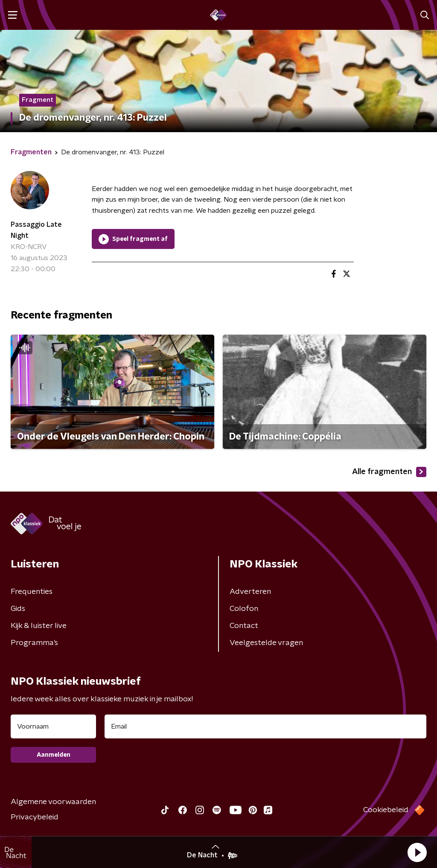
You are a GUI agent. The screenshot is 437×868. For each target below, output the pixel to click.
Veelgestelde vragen (266, 643)
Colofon (244, 609)
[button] (417, 852)
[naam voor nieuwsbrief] (53, 726)
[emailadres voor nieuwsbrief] (265, 726)
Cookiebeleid (386, 810)
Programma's (34, 643)
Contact (244, 626)
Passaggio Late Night (36, 230)
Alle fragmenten (389, 472)
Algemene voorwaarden (53, 802)
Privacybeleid (35, 817)
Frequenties (32, 592)
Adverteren (250, 592)
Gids (18, 609)
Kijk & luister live (39, 626)
